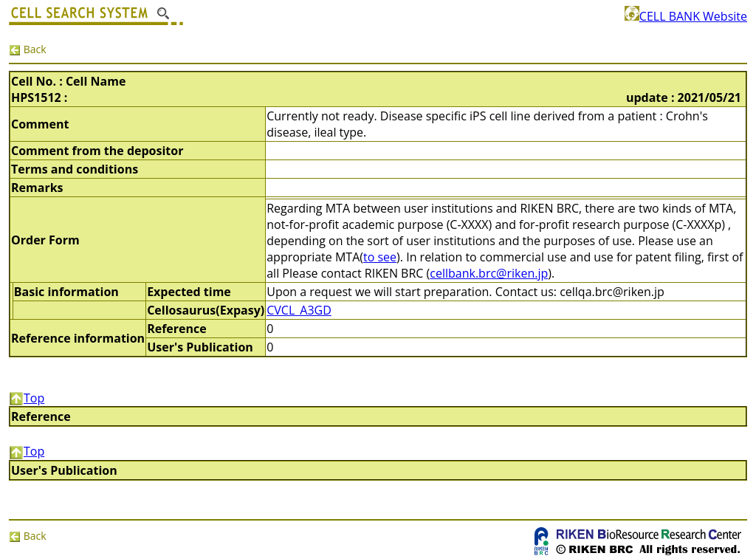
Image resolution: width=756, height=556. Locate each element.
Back (28, 49)
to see (380, 257)
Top (27, 398)
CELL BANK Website (686, 16)
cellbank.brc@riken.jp (489, 273)
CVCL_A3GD (299, 310)
